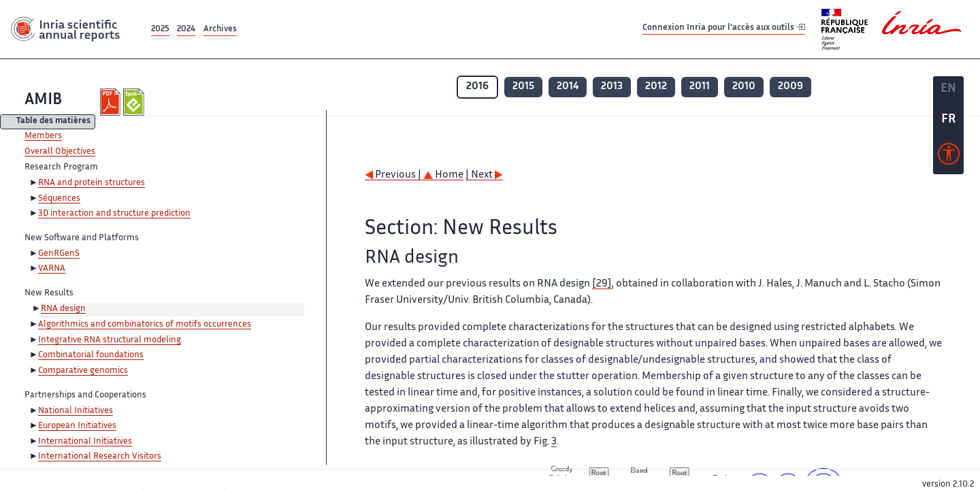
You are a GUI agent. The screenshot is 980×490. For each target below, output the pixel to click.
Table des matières (53, 122)
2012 (656, 87)
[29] (602, 284)
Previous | (394, 175)
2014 (568, 87)
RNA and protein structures (92, 183)
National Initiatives (76, 411)
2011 (700, 87)
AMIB (43, 100)
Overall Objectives (60, 152)
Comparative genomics (83, 371)
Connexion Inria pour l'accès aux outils (724, 29)
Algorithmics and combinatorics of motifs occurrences (145, 325)
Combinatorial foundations (91, 355)
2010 (744, 87)
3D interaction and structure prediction (114, 214)
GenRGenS (59, 254)
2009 (790, 87)
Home (443, 175)
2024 (186, 30)
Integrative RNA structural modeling (110, 340)
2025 (160, 30)
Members (43, 136)
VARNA (52, 269)
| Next (484, 175)
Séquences (59, 199)
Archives (220, 30)
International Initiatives (85, 442)
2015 (523, 87)
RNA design (63, 309)
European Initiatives (77, 426)
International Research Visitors (100, 457)
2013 (612, 87)
